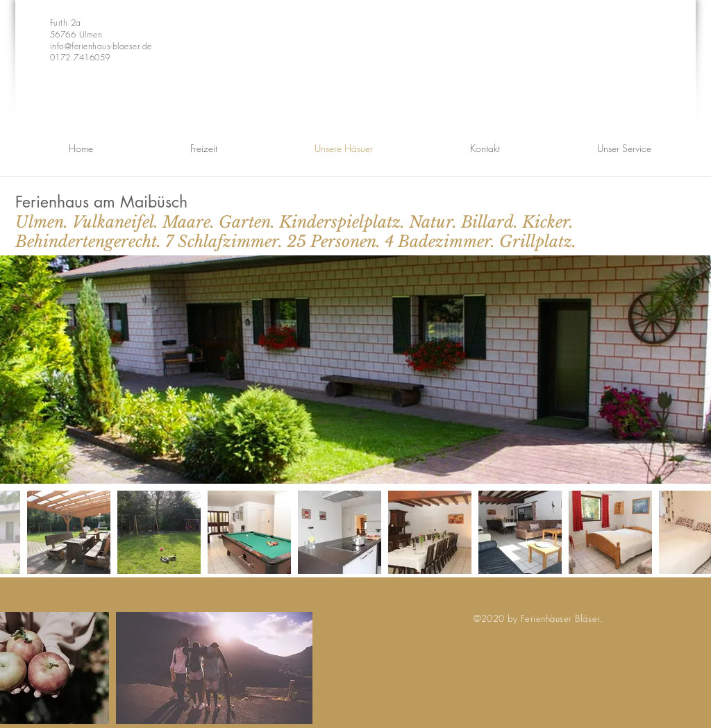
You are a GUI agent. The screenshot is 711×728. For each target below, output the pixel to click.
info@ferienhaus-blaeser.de (101, 46)
